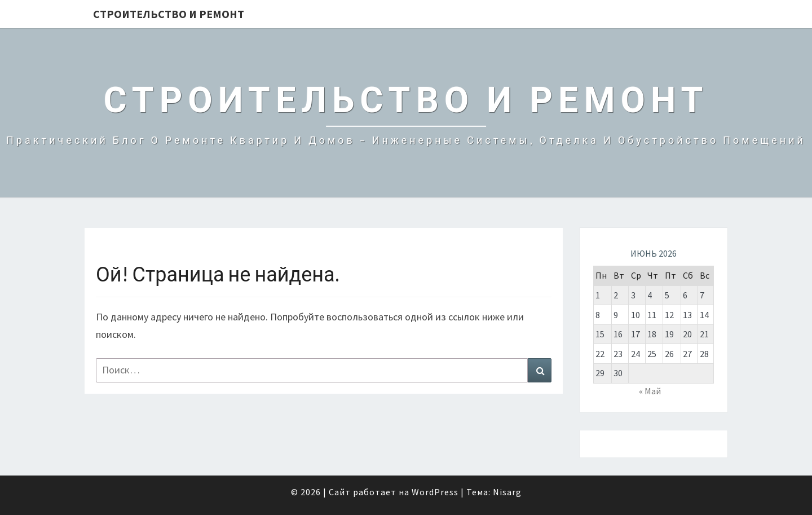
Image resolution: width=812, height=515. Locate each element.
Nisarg (507, 492)
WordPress (435, 492)
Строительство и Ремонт (169, 14)
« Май (650, 391)
